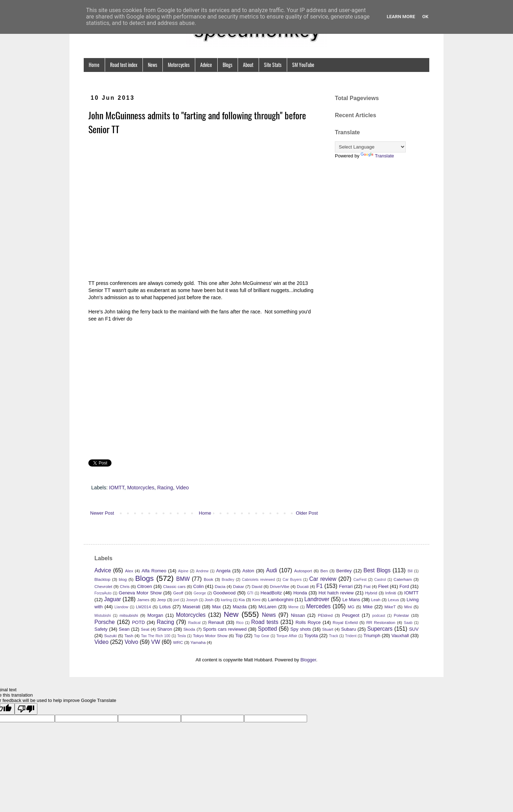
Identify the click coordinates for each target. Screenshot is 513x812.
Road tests (265, 622)
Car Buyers (292, 580)
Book (209, 579)
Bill (410, 571)
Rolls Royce (308, 622)
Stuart (328, 629)
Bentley (344, 571)
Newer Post (102, 513)
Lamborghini (281, 600)
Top (239, 636)
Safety (101, 629)
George (200, 593)
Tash (129, 636)
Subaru (348, 629)
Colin (198, 586)
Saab (408, 623)
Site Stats (273, 65)
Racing (165, 488)
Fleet (383, 586)
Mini (408, 607)
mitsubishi (129, 615)
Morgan (155, 615)
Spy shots (301, 629)
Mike (367, 607)
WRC (178, 642)
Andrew (202, 571)
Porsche (105, 622)
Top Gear (262, 636)
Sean (124, 629)
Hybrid (371, 593)
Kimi (256, 600)
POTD (138, 622)
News (152, 65)
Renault (216, 622)
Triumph (372, 636)
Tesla (182, 636)
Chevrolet (103, 586)
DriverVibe (280, 586)
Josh (209, 600)
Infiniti (391, 593)
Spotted (268, 629)
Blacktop (102, 579)
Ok (425, 17)
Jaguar (113, 599)
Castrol (380, 580)
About (248, 65)
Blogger (308, 660)
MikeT (390, 607)
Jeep (162, 600)
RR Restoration (381, 622)
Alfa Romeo (154, 571)
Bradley (228, 580)
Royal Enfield (345, 622)
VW (156, 642)
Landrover (317, 599)
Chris (125, 586)
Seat (145, 629)
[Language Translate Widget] (370, 147)
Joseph (192, 600)
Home (94, 65)
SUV (414, 629)
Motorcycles (179, 65)
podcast (379, 616)
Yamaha (198, 642)
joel (176, 600)
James (143, 600)
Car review (323, 579)
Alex (129, 571)
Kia (242, 600)
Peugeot (351, 615)
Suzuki (110, 636)
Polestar (401, 615)
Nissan (298, 615)
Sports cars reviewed (225, 629)
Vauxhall (400, 636)
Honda (300, 593)
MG (351, 607)
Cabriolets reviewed (258, 580)
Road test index (124, 65)
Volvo (131, 642)
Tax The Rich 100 (156, 636)
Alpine (183, 571)
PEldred (325, 615)
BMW (183, 579)
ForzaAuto (103, 593)
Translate (377, 156)
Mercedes (318, 606)
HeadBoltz (271, 593)
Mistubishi (103, 616)
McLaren (267, 607)
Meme (293, 607)
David (257, 586)
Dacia (220, 586)
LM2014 (143, 607)
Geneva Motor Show (140, 593)
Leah (376, 600)
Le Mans (351, 600)
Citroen (145, 586)
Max (216, 607)
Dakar (239, 586)
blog (123, 579)
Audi (272, 570)
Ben (324, 571)
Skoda (189, 629)
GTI (250, 593)
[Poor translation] (26, 709)
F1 (320, 586)
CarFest (360, 580)
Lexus (393, 600)
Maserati (191, 607)
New (231, 614)
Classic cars (174, 586)
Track (334, 636)
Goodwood (224, 593)
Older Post (307, 513)
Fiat (367, 586)
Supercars (380, 629)
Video (182, 488)
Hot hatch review (336, 593)
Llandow (121, 607)
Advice (206, 65)
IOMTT (117, 488)
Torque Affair (287, 636)
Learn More (401, 17)
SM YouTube (303, 65)
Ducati (303, 586)
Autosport (303, 571)
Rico (240, 623)
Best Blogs (377, 570)
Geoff (178, 593)
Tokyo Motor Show (210, 636)
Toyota (311, 636)
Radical (194, 623)
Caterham (403, 579)
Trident (351, 636)
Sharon (165, 629)
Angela (223, 571)
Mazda (240, 607)
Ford (404, 586)
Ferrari (346, 586)
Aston (248, 571)
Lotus (165, 607)
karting (226, 600)
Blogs (227, 65)
